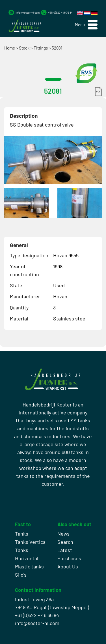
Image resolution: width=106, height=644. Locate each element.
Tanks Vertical (31, 542)
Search (65, 542)
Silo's (21, 575)
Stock (24, 48)
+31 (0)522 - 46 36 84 (60, 12)
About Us (68, 566)
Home (10, 48)
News (63, 534)
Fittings (41, 48)
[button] (86, 25)
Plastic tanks (29, 566)
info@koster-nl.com (28, 12)
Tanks (22, 534)
